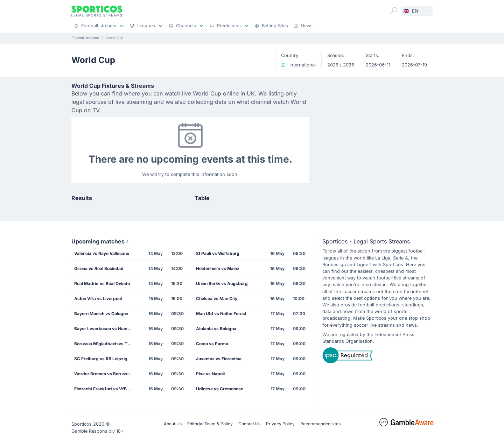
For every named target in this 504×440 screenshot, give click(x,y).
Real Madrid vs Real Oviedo (102, 283)
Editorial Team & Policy (210, 424)
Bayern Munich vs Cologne (101, 314)
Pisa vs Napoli (210, 374)
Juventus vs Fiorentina (219, 359)
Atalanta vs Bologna (216, 329)
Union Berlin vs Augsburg (222, 283)
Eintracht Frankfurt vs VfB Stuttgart (106, 389)
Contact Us (249, 424)
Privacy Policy (280, 424)
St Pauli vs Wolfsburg (218, 253)
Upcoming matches (101, 241)
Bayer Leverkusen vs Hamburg (106, 329)
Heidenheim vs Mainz (218, 268)
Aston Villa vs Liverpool (98, 299)
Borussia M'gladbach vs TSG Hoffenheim (106, 344)
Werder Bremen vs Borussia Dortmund (106, 374)
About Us (173, 424)
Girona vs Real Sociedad (99, 268)
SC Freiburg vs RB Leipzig (101, 359)
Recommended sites (320, 424)
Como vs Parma (212, 344)
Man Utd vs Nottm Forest (221, 314)
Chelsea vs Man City (217, 299)
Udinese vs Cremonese (220, 389)
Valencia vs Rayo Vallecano (102, 253)
